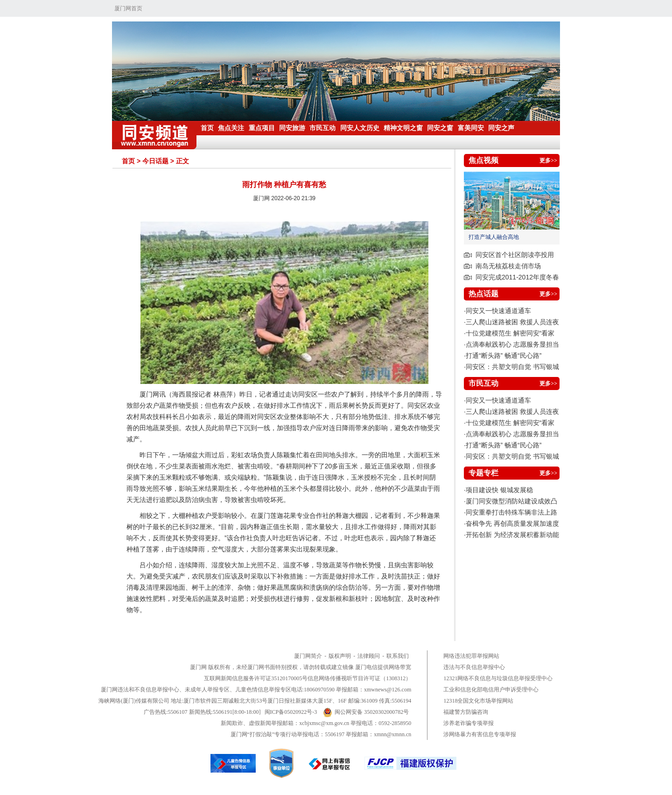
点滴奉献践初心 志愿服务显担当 (512, 344)
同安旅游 (292, 128)
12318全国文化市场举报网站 (478, 701)
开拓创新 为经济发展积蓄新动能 (512, 535)
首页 (207, 128)
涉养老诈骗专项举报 (469, 723)
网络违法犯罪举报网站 (471, 656)
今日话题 (155, 161)
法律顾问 (369, 656)
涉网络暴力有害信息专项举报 (480, 734)
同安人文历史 (360, 128)
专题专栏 (483, 473)
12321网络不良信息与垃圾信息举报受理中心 (498, 678)
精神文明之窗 (403, 128)
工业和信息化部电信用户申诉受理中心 (491, 690)
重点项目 (262, 128)
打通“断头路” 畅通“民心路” (504, 356)
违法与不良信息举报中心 (474, 667)
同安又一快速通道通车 (498, 311)
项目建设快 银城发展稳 (499, 490)
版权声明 (340, 656)
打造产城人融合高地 (494, 237)
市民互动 (322, 128)
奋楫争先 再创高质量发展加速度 (512, 523)
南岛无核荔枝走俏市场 (508, 266)
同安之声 (501, 128)
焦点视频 (483, 160)
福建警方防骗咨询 (466, 712)
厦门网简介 (308, 656)
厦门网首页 (128, 8)
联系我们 (398, 656)
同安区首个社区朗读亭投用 (515, 255)
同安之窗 (440, 128)
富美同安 (471, 128)
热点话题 (483, 294)
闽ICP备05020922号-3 (291, 712)
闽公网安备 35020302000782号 (366, 712)
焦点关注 (231, 128)
